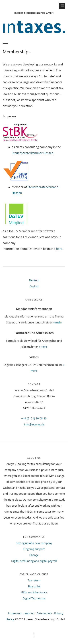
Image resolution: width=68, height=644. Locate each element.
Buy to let (34, 586)
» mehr (58, 322)
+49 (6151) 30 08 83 (34, 418)
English (34, 286)
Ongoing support (34, 549)
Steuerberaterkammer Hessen (33, 153)
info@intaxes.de (34, 424)
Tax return (34, 580)
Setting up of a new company (34, 543)
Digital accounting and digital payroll (34, 561)
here (59, 249)
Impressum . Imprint (21, 613)
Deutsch (34, 280)
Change (34, 555)
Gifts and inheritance (34, 592)
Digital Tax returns (34, 598)
